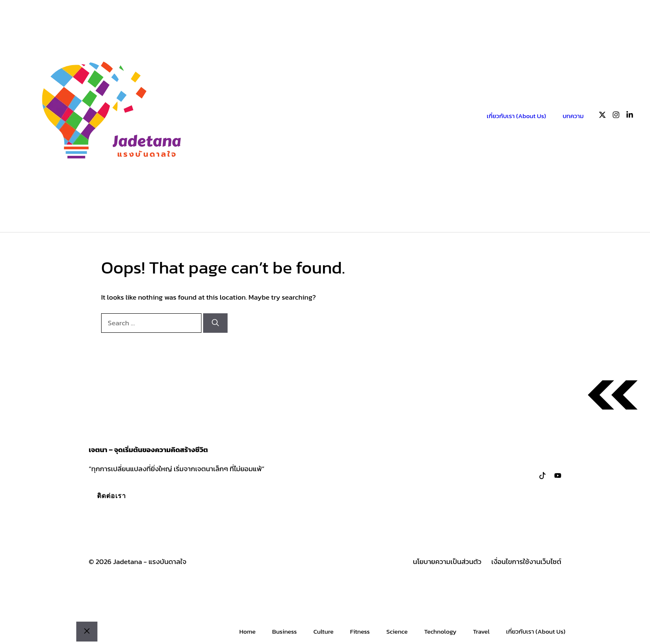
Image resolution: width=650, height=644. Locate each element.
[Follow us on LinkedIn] (630, 116)
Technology (440, 631)
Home (247, 631)
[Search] (215, 323)
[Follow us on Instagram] (616, 116)
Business (284, 631)
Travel (481, 631)
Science (397, 631)
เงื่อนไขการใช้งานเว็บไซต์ (526, 562)
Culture (324, 631)
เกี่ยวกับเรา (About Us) (516, 116)
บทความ (573, 116)
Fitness (360, 631)
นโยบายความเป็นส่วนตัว (447, 562)
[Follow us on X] (602, 116)
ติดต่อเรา (112, 496)
